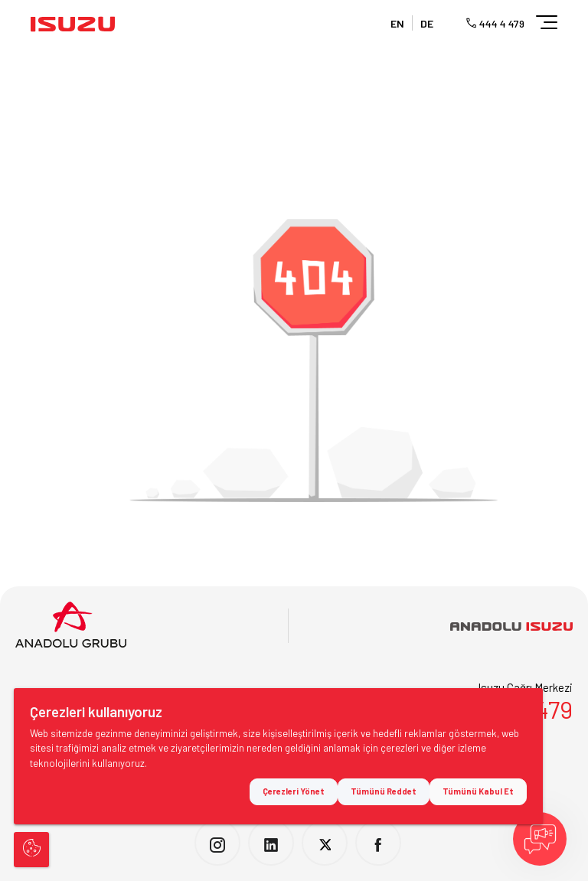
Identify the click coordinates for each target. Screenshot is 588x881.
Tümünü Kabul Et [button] (478, 792)
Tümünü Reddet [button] (384, 792)
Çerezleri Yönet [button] (294, 792)
